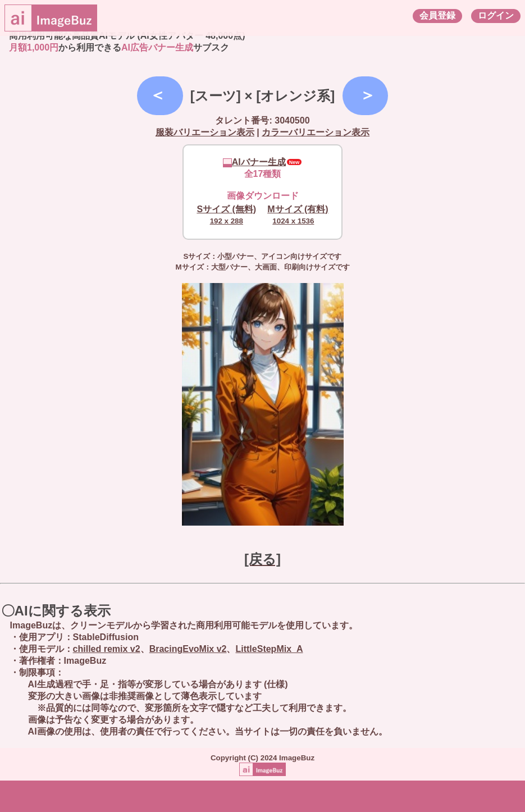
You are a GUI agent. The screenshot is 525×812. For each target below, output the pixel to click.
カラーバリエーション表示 (316, 132)
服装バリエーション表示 (205, 132)
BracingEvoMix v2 (188, 649)
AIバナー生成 (254, 162)
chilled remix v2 (107, 649)
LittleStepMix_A (269, 649)
